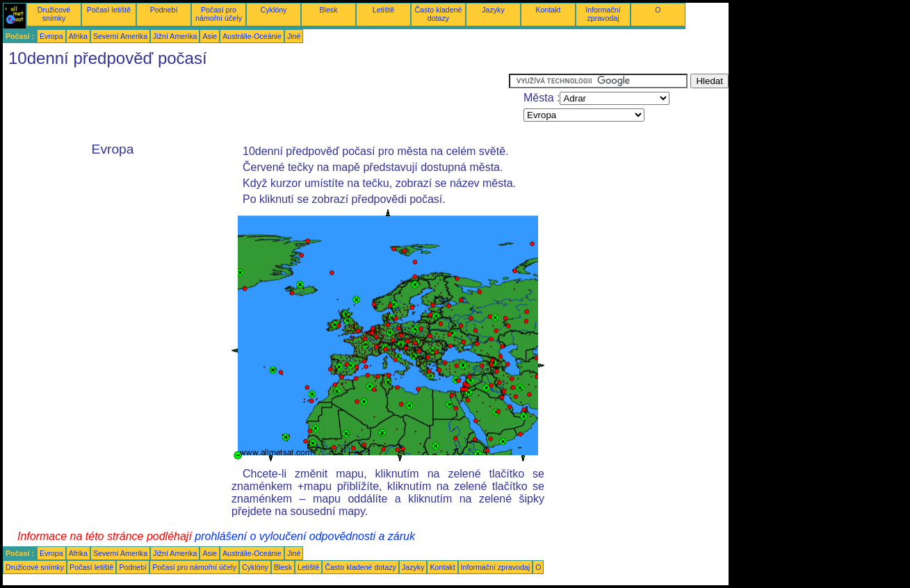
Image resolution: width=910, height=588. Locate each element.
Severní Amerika (120, 36)
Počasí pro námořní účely (219, 14)
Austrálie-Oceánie (252, 36)
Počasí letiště (109, 10)
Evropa (51, 36)
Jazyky (493, 10)
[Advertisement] (256, 105)
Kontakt (548, 10)
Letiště (383, 10)
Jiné (294, 36)
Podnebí (164, 10)
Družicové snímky (54, 14)
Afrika (78, 36)
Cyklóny (274, 10)
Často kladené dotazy (438, 14)
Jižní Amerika (175, 36)
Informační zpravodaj (603, 14)
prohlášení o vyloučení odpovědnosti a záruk (305, 536)
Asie (210, 36)
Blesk (328, 10)
